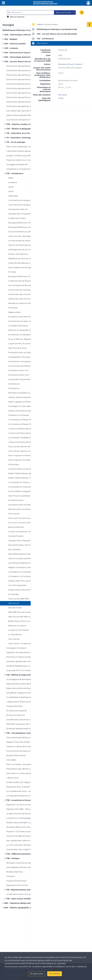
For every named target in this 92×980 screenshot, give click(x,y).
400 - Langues (11, 48)
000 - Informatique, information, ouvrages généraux (29, 35)
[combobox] (65, 13)
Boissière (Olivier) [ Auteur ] (70, 64)
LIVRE (61, 98)
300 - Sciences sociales (15, 44)
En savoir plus (37, 974)
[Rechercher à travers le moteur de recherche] (32, 12)
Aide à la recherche (17, 17)
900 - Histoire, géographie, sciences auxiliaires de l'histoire (30, 908)
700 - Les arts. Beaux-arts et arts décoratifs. (25, 62)
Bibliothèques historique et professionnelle (23, 30)
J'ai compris (55, 974)
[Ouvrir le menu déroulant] (3, 3)
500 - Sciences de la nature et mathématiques (26, 53)
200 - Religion (11, 39)
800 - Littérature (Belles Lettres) (19, 903)
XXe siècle (63, 95)
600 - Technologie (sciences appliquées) (23, 57)
